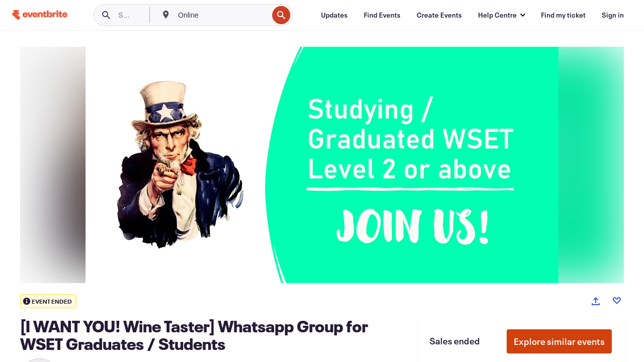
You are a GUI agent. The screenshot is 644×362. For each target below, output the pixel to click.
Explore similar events (559, 341)
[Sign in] (613, 15)
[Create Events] (439, 15)
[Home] (40, 15)
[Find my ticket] (563, 15)
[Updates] (334, 15)
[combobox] (222, 15)
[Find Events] (382, 15)
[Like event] (617, 301)
